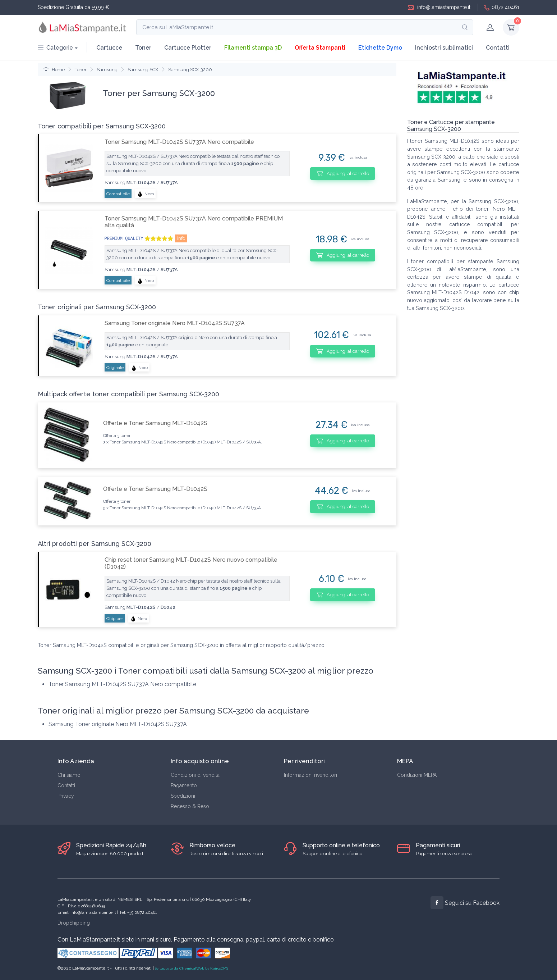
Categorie (55, 48)
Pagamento (184, 785)
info (181, 238)
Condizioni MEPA (417, 775)
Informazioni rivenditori (310, 775)
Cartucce (109, 48)
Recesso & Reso (190, 806)
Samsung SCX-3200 (190, 70)
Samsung (107, 70)
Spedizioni (183, 796)
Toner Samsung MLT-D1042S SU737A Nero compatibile (179, 142)
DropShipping (74, 923)
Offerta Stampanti (320, 48)
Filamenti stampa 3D (253, 48)
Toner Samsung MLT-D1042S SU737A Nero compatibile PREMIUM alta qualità (194, 222)
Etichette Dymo (380, 48)
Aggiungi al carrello (343, 173)
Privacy (66, 796)
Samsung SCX (143, 70)
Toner (143, 48)
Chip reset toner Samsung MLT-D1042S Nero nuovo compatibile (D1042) (191, 563)
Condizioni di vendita (195, 775)
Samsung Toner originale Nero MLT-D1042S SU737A (175, 323)
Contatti (498, 48)
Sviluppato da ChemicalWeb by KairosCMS (192, 968)
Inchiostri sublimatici (444, 48)
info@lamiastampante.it (439, 7)
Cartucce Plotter (188, 48)
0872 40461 (501, 7)
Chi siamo (69, 775)
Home (54, 70)
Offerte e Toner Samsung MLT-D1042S (155, 423)
